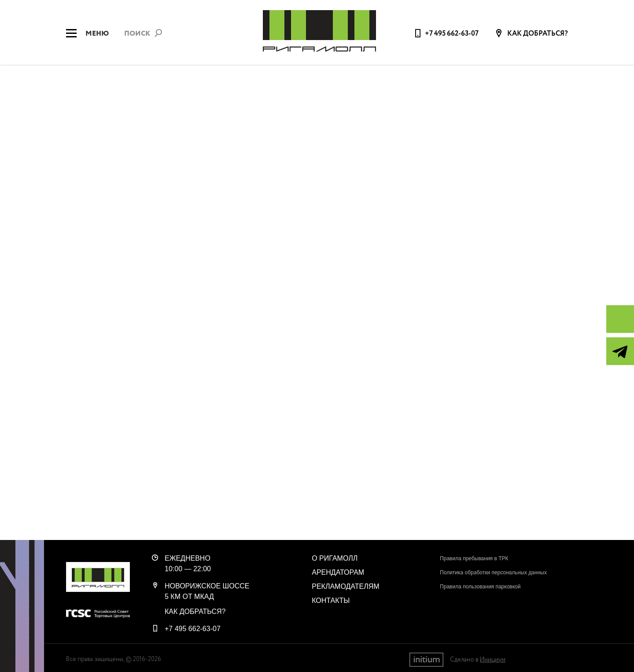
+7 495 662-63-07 (452, 34)
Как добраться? (537, 34)
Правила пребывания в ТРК (474, 558)
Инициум (493, 660)
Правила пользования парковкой (480, 587)
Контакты (331, 600)
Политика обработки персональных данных (493, 573)
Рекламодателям (345, 586)
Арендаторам (338, 572)
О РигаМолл (335, 558)
